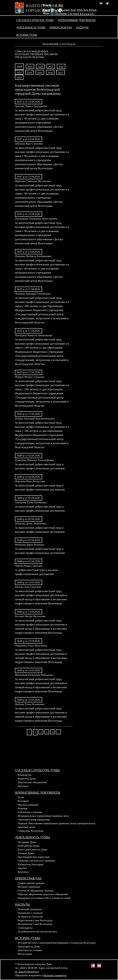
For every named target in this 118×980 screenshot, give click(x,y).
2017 (61, 73)
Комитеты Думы (27, 779)
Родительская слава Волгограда (35, 920)
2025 (30, 67)
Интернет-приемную (55, 975)
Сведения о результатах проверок (36, 861)
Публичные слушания (30, 812)
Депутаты (23, 786)
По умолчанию (61, 10)
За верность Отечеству (30, 917)
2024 (40, 67)
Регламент (23, 801)
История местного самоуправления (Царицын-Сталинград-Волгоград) (57, 943)
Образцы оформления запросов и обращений (43, 894)
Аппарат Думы (26, 853)
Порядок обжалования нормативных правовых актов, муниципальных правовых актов (57, 825)
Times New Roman (86, 10)
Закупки (22, 868)
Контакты (23, 872)
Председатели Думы (29, 947)
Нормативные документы (77, 20)
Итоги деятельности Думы (32, 850)
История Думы (27, 35)
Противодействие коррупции (34, 857)
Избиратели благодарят (31, 864)
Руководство (25, 775)
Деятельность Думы (31, 27)
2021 (19, 73)
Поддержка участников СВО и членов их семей (44, 898)
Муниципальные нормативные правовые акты (43, 816)
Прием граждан (61, 27)
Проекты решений (28, 805)
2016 (19, 78)
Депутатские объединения (32, 782)
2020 (30, 73)
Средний (73, 13)
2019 (40, 73)
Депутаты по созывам (30, 950)
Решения (23, 808)
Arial (73, 10)
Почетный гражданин (30, 909)
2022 (61, 67)
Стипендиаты (25, 928)
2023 (51, 67)
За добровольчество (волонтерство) (37, 931)
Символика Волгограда (31, 831)
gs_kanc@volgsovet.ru (27, 972)
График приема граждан (31, 883)
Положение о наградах (30, 913)
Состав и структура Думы (35, 20)
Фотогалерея (25, 954)
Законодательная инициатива (34, 820)
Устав (21, 797)
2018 (50, 73)
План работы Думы (28, 846)
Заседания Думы (27, 842)
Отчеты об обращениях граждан (36, 891)
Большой (87, 13)
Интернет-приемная (29, 887)
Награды (82, 27)
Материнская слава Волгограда (35, 924)
